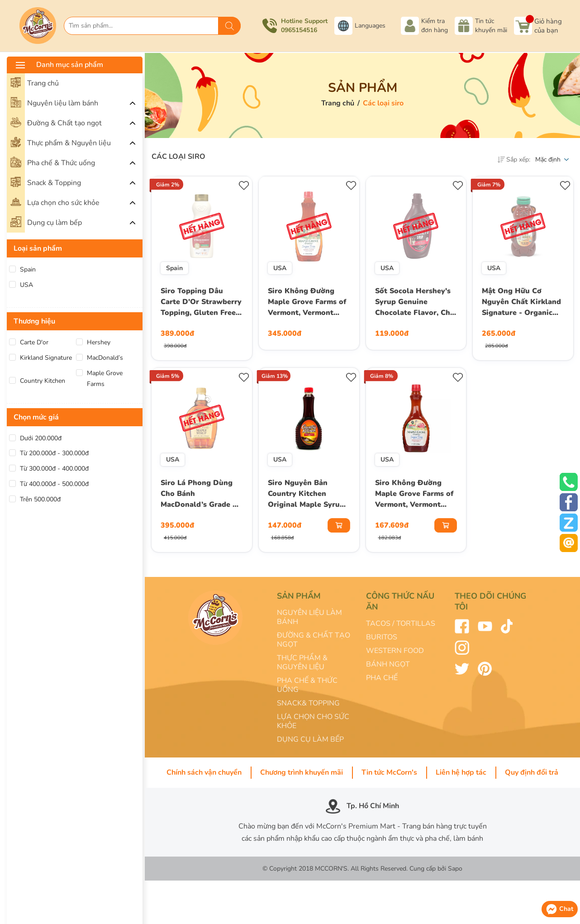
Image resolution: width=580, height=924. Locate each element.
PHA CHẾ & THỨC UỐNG (307, 685)
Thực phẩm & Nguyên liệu (61, 142)
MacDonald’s (105, 358)
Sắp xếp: (514, 160)
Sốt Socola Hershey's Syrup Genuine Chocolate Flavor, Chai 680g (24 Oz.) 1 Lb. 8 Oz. (416, 303)
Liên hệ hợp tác (461, 772)
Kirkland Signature (46, 358)
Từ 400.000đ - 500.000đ (54, 484)
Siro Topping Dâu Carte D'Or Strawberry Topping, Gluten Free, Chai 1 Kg (201, 303)
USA (26, 285)
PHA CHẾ (382, 678)
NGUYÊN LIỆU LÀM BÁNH (309, 617)
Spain (28, 269)
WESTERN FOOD (395, 651)
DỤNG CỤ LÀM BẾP (310, 739)
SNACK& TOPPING (308, 703)
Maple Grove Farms (105, 379)
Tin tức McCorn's (389, 772)
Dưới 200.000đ (41, 438)
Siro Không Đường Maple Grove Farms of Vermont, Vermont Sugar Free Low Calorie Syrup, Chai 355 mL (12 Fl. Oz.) (414, 495)
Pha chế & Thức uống (53, 162)
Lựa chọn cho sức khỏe (55, 202)
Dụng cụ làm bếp (46, 222)
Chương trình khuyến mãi (302, 772)
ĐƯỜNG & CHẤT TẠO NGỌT (314, 640)
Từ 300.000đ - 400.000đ (54, 469)
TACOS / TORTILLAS (401, 624)
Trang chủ (35, 82)
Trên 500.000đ (40, 499)
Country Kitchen (43, 381)
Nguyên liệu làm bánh (54, 102)
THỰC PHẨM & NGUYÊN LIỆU (302, 662)
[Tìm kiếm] (229, 26)
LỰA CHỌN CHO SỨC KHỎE (313, 721)
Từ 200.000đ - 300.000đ (54, 453)
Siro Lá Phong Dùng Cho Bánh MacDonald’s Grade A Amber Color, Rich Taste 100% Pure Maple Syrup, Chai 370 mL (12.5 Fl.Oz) (201, 495)
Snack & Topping (46, 182)
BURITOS (382, 637)
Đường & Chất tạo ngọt (56, 122)
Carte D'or (34, 342)
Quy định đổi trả (532, 772)
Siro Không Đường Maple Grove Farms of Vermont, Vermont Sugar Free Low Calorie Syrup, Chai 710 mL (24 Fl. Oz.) (307, 303)
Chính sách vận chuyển (204, 772)
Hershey (99, 342)
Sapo (455, 869)
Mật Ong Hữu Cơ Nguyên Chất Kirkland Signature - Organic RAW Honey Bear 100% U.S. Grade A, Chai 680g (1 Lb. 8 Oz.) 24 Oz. (521, 303)
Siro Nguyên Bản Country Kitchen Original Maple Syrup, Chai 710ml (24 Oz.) (307, 495)
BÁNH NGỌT (388, 664)
